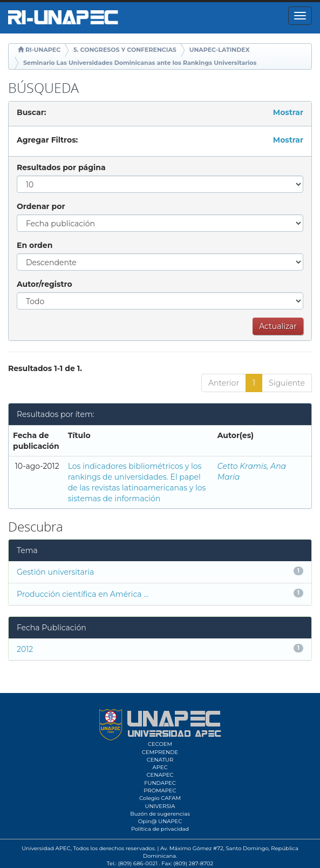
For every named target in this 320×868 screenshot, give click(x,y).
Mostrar (288, 112)
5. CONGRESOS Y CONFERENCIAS (125, 50)
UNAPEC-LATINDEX (220, 50)
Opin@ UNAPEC (160, 821)
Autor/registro (45, 284)
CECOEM (160, 744)
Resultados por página (61, 167)
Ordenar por (41, 206)
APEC (160, 767)
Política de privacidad (160, 829)
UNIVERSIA (160, 806)
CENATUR (160, 760)
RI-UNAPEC (43, 50)
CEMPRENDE (160, 752)
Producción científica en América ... (83, 594)
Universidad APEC (46, 848)
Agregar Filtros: (47, 140)
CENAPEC (160, 775)
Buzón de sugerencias (160, 814)
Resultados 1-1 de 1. (45, 368)
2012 (25, 649)
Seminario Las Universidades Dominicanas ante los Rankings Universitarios (140, 63)
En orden (35, 245)
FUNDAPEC (160, 783)
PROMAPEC (160, 790)
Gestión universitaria (55, 572)
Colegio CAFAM (160, 798)
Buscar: (31, 112)
